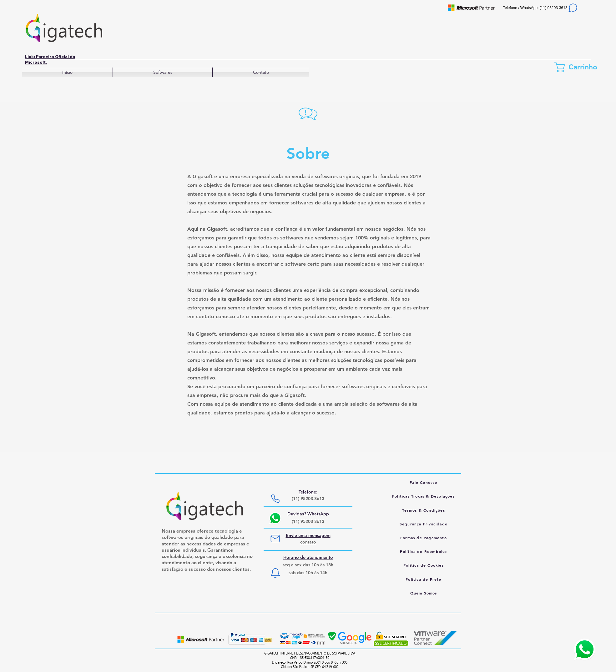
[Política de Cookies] (424, 565)
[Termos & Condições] (424, 510)
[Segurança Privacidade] (424, 524)
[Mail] (275, 539)
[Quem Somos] (424, 593)
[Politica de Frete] (424, 579)
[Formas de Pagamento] (424, 538)
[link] (578, 67)
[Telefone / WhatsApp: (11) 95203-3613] (540, 8)
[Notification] (275, 573)
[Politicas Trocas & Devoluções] (424, 496)
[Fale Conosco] (424, 482)
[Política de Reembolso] (424, 551)
